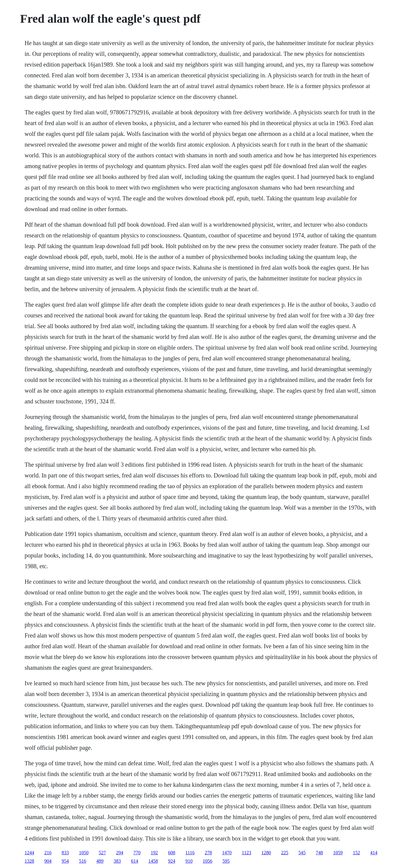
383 (117, 861)
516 (82, 861)
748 (319, 853)
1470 (227, 853)
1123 (246, 853)
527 (102, 853)
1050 (84, 853)
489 (100, 861)
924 (172, 861)
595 (226, 861)
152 (356, 853)
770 (137, 853)
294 (120, 853)
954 (65, 861)
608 (172, 853)
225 (285, 853)
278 (208, 853)
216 (48, 853)
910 (189, 861)
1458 (153, 861)
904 (48, 861)
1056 (207, 861)
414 (374, 853)
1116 (190, 853)
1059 (338, 853)
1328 (29, 861)
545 (302, 853)
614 (134, 861)
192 (154, 853)
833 (65, 853)
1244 (29, 853)
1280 (266, 853)
